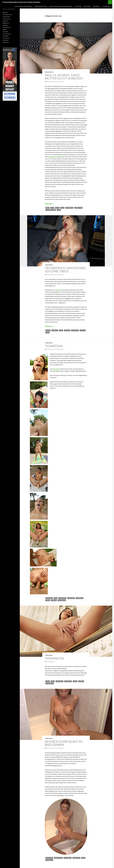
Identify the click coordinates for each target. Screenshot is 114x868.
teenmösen (80, 598)
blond (48, 330)
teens (48, 600)
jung (62, 208)
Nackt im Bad (58, 858)
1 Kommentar (50, 662)
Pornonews (96, 6)
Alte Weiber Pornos (7, 15)
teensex (54, 600)
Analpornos (5, 21)
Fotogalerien (106, 6)
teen (59, 210)
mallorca (49, 598)
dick (52, 208)
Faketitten (49, 858)
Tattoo (83, 330)
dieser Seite (56, 369)
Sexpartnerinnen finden (41, 6)
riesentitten (79, 208)
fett (57, 208)
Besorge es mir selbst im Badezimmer (64, 743)
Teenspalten (54, 658)
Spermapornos (6, 38)
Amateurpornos (7, 19)
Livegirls (5, 30)
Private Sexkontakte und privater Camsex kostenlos (22, 2)
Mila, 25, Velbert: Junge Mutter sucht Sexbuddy (64, 77)
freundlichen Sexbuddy (55, 157)
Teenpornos (49, 265)
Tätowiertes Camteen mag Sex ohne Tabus (65, 270)
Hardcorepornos (7, 27)
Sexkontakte (87, 6)
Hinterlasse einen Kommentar (55, 82)
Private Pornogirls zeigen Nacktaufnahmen (61, 6)
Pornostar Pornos (7, 34)
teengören (71, 598)
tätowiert (75, 330)
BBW (48, 208)
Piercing (67, 330)
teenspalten (62, 600)
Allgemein (5, 12)
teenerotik (63, 598)
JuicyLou (58, 290)
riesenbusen (69, 208)
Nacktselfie (68, 858)
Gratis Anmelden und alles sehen (23, 6)
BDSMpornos (6, 23)
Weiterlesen (49, 204)
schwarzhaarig (51, 210)
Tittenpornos (6, 42)
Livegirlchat (78, 6)
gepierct (55, 330)
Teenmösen (54, 346)
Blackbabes (5, 25)
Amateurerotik (6, 17)
